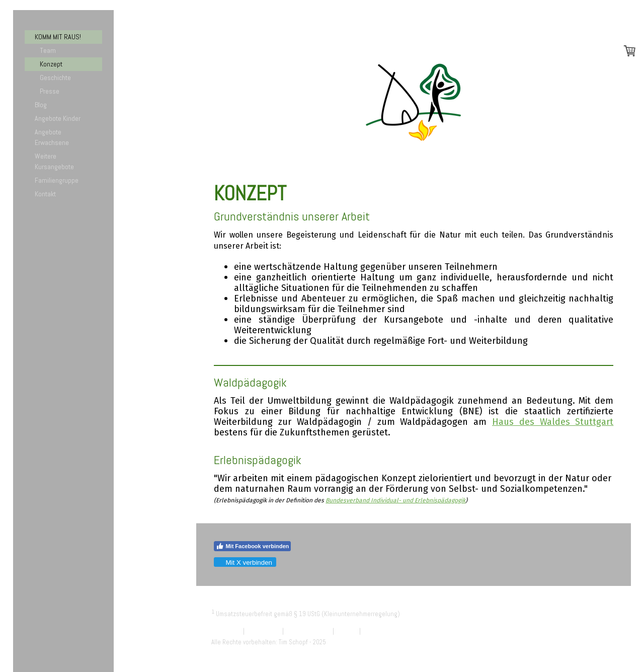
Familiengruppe (57, 180)
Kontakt (45, 194)
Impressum (226, 631)
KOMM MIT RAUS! (58, 37)
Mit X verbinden (245, 563)
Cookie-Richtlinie (308, 631)
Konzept (51, 64)
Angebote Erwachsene (52, 137)
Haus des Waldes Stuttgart (553, 422)
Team (48, 50)
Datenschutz (263, 631)
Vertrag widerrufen (393, 631)
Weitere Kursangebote (54, 161)
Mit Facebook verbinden (252, 546)
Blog (41, 105)
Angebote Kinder (58, 118)
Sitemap (347, 631)
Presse (50, 91)
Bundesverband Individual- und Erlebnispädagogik (395, 500)
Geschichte (55, 78)
